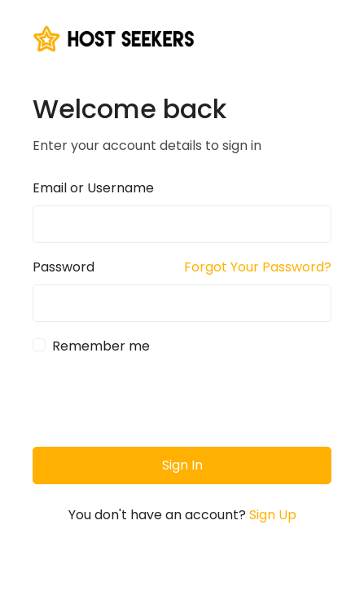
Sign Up (273, 515)
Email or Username (93, 188)
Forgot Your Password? (258, 267)
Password (64, 267)
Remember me (101, 346)
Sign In (182, 465)
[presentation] (156, 402)
